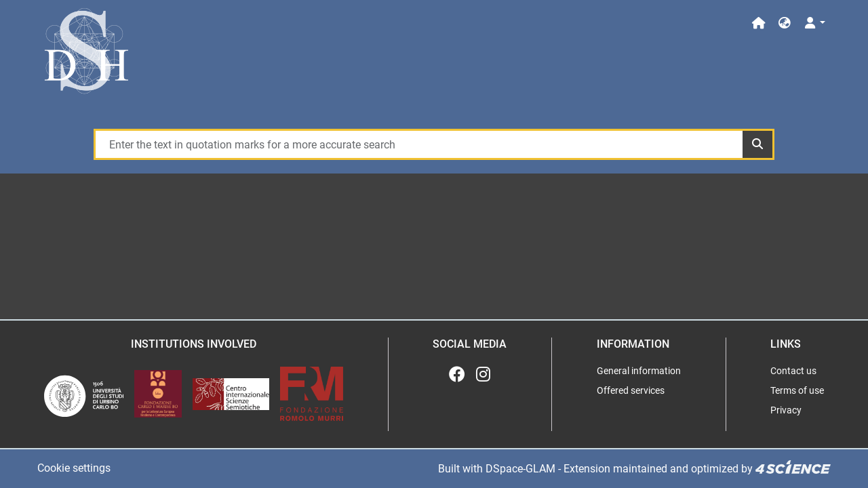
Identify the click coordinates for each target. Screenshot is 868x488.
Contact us (793, 371)
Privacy (786, 410)
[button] (785, 23)
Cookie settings (74, 468)
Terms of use (797, 390)
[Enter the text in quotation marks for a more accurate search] (419, 144)
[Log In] (814, 23)
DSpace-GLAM (520, 469)
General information (639, 371)
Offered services (631, 390)
